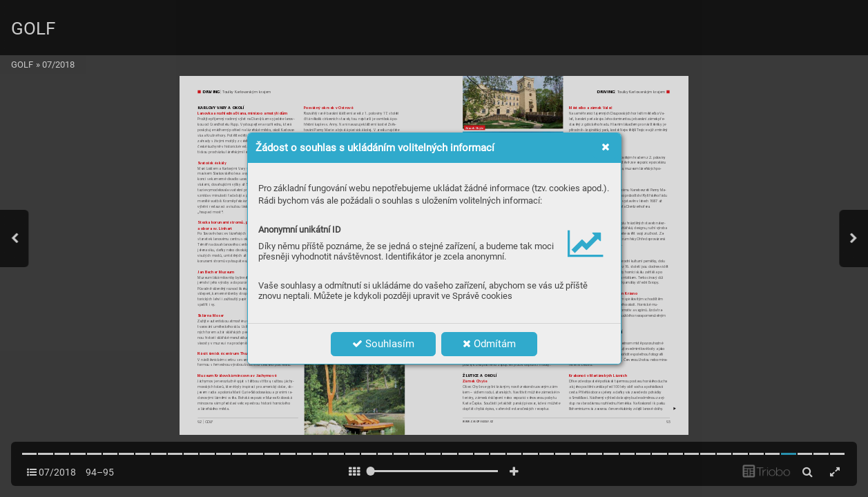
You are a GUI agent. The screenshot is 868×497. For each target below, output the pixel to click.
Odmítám (489, 344)
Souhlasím (383, 344)
